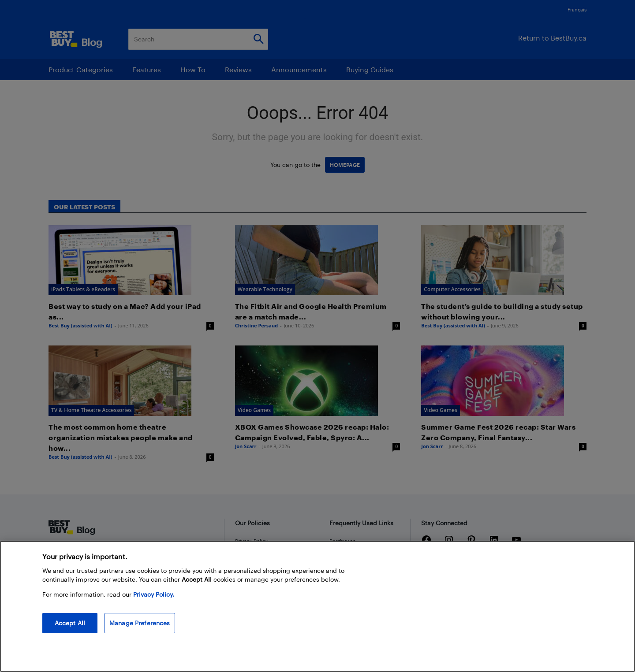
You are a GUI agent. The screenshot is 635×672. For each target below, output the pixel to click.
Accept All (70, 623)
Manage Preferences (140, 623)
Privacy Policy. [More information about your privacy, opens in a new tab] (154, 594)
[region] (317, 606)
